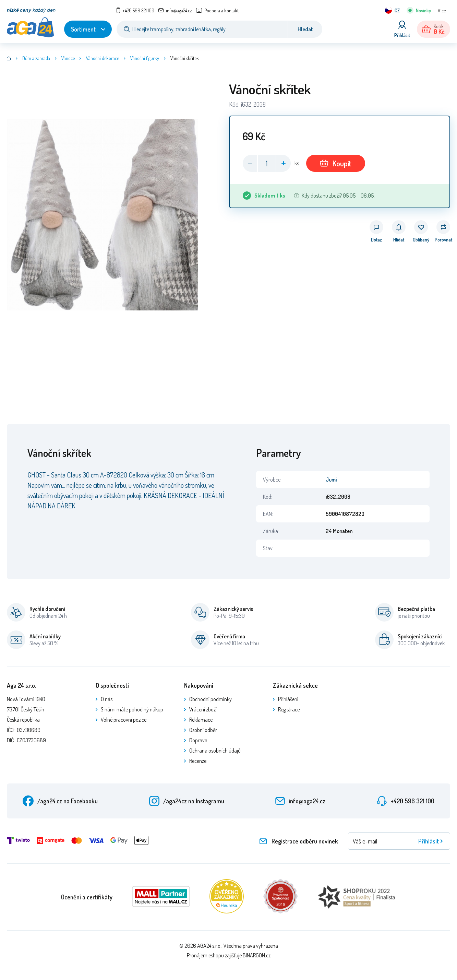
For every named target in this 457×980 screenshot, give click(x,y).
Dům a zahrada (36, 58)
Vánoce (68, 58)
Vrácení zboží (203, 709)
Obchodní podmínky (211, 699)
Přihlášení (288, 699)
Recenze (198, 761)
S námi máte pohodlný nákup (132, 709)
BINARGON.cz (257, 955)
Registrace (289, 709)
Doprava (198, 740)
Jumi (331, 480)
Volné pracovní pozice (124, 720)
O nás (107, 699)
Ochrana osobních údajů (215, 751)
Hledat (305, 29)
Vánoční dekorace (103, 58)
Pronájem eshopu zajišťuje (214, 955)
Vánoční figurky (145, 58)
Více (442, 10)
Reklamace (201, 720)
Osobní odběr (203, 730)
